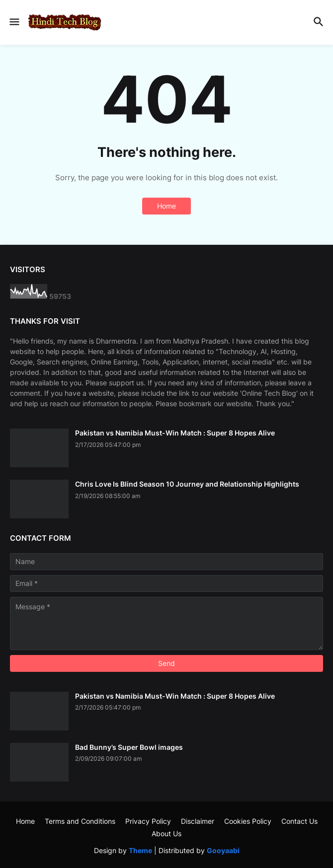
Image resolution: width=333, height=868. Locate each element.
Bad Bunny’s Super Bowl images (129, 747)
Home (166, 206)
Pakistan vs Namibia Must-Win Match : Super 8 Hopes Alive (175, 433)
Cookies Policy (248, 821)
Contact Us (299, 821)
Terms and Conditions (80, 821)
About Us (166, 833)
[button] (14, 22)
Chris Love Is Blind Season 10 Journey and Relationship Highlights (187, 484)
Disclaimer (198, 821)
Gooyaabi (223, 850)
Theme (140, 850)
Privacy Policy (148, 821)
